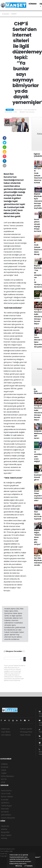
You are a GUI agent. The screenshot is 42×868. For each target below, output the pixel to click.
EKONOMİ (5, 767)
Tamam (28, 866)
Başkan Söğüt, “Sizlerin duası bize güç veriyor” (38, 537)
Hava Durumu (6, 791)
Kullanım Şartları (26, 729)
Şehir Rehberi (6, 815)
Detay (19, 866)
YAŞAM (4, 773)
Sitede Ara (5, 826)
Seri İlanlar (5, 812)
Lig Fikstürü (5, 803)
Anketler (4, 829)
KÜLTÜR (4, 779)
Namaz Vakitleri (7, 797)
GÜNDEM (33, 4)
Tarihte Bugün (6, 806)
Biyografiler (5, 832)
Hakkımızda (5, 729)
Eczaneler (5, 800)
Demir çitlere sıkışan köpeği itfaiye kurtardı (38, 225)
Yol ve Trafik (6, 794)
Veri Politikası (6, 735)
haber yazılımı (5, 858)
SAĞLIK (4, 770)
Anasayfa (6, 14)
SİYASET (14, 14)
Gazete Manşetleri (8, 818)
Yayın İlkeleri (6, 732)
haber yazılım (5, 863)
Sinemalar (5, 809)
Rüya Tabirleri (6, 835)
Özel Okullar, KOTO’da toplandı (38, 515)
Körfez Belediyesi (7, 776)
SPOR (3, 782)
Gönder (25, 659)
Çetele (37, 298)
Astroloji (4, 838)
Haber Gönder (25, 735)
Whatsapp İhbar (26, 732)
